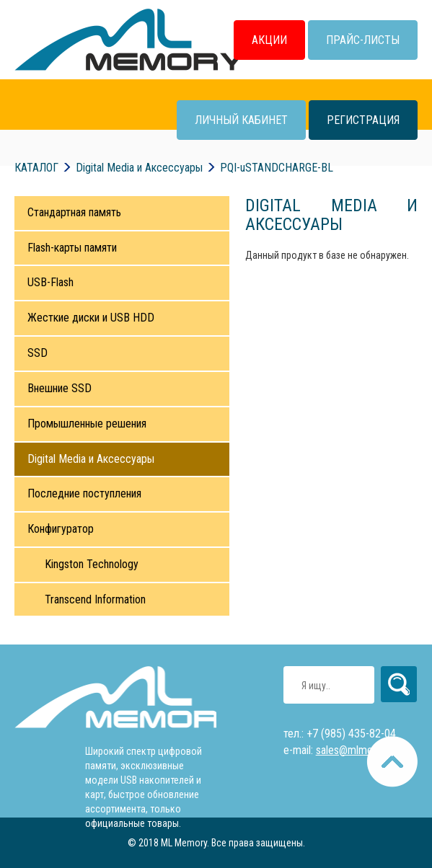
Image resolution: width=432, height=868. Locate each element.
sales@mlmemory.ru (361, 750)
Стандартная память (74, 212)
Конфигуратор (61, 529)
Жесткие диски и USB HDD (91, 318)
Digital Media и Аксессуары (91, 459)
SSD (38, 353)
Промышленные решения (87, 424)
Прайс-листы (363, 40)
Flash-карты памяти (72, 248)
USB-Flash (50, 282)
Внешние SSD (59, 388)
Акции (269, 40)
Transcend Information (95, 599)
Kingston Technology (92, 564)
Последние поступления (84, 493)
